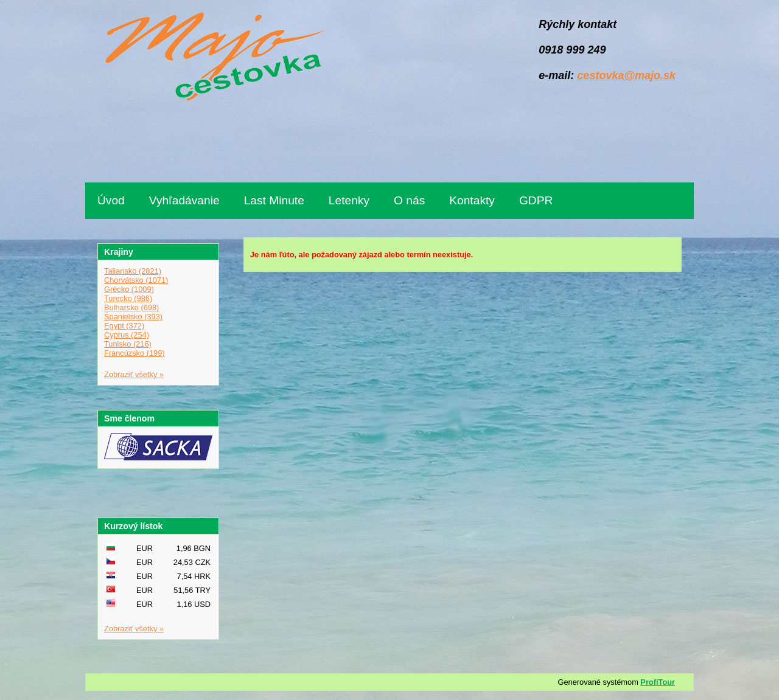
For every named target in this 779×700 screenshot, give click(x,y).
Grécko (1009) (129, 289)
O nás (409, 200)
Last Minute (274, 200)
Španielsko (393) (133, 317)
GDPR (536, 200)
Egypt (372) (124, 326)
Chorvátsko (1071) (136, 280)
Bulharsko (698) (131, 307)
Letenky (349, 200)
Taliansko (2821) (133, 271)
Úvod (111, 200)
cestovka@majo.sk (626, 75)
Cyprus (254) (127, 335)
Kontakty (472, 200)
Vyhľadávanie (184, 200)
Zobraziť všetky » (134, 374)
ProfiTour (658, 682)
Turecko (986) (128, 298)
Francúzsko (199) (134, 353)
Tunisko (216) (128, 344)
